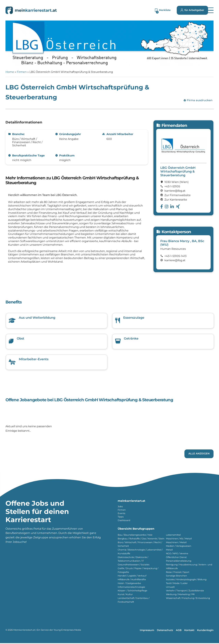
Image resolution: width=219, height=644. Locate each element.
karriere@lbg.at (175, 260)
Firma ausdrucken (198, 100)
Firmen (22, 72)
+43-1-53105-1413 (175, 256)
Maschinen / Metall (176, 543)
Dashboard (124, 521)
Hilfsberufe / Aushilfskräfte (132, 580)
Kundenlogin (205, 631)
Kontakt (189, 631)
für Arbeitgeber (192, 10)
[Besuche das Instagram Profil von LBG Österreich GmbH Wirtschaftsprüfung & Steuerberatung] (167, 207)
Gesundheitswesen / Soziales (134, 565)
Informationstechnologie (131, 588)
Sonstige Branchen (176, 577)
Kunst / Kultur (125, 595)
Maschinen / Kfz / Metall (179, 539)
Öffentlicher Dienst (176, 558)
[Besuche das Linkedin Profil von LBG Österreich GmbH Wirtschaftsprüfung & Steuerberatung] (172, 207)
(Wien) (184, 182)
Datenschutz (165, 631)
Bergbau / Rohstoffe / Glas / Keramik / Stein (141, 539)
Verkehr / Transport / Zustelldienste (185, 591)
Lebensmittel (173, 536)
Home (10, 72)
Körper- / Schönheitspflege (133, 591)
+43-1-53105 (172, 186)
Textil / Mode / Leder (177, 584)
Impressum (147, 631)
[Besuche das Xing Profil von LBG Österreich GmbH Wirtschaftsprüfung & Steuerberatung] (178, 207)
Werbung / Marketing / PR (180, 595)
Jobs (120, 507)
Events (121, 514)
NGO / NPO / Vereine (177, 554)
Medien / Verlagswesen (179, 547)
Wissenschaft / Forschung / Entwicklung (188, 599)
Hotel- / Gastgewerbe (129, 584)
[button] (211, 10)
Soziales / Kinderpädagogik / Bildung (186, 580)
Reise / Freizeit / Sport (178, 573)
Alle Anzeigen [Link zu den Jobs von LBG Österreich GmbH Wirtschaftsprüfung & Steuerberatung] (199, 454)
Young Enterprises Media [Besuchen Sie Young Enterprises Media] (67, 631)
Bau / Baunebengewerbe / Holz (135, 536)
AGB (179, 631)
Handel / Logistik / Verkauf (132, 577)
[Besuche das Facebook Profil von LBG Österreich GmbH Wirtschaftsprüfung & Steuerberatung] (162, 207)
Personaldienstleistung (179, 562)
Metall (169, 551)
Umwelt (170, 588)
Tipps (121, 518)
